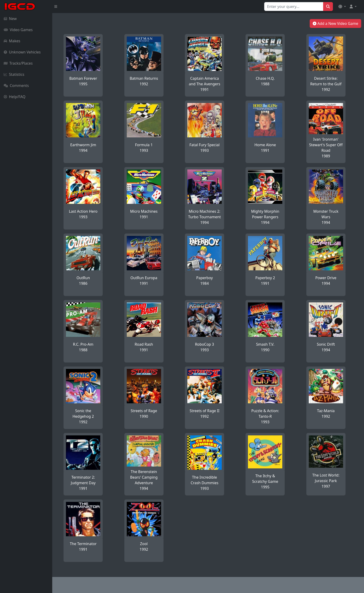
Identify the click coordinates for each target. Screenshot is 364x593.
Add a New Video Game (335, 23)
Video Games (18, 30)
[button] (342, 7)
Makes (12, 41)
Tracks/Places (18, 63)
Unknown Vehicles (22, 52)
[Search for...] (294, 7)
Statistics (14, 74)
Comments (16, 86)
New (10, 19)
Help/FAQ (15, 97)
